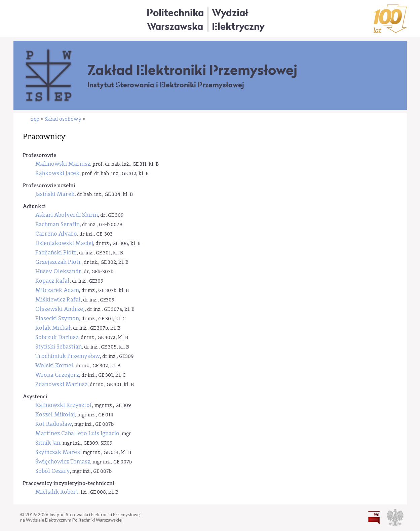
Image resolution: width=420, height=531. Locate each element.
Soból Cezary (53, 471)
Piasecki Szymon (57, 318)
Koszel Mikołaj (55, 415)
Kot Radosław (54, 424)
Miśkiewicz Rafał (58, 300)
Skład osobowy (63, 119)
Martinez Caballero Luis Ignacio (77, 433)
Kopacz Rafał (52, 281)
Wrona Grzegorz (57, 375)
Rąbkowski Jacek (57, 173)
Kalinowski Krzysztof (64, 405)
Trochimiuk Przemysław (68, 356)
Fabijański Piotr (56, 253)
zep (35, 119)
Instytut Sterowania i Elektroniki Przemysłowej (166, 85)
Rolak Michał (53, 328)
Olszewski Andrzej (60, 309)
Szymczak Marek (58, 452)
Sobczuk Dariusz (57, 337)
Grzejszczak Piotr (58, 262)
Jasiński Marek (55, 194)
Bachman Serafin (58, 224)
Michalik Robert (57, 492)
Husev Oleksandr (58, 271)
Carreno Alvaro (56, 234)
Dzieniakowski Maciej (64, 243)
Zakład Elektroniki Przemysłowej (192, 70)
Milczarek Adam (57, 290)
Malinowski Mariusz (63, 164)
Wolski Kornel (54, 365)
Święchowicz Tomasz (63, 462)
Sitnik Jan (48, 443)
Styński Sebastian (59, 347)
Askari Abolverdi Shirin (67, 215)
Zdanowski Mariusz (61, 384)
